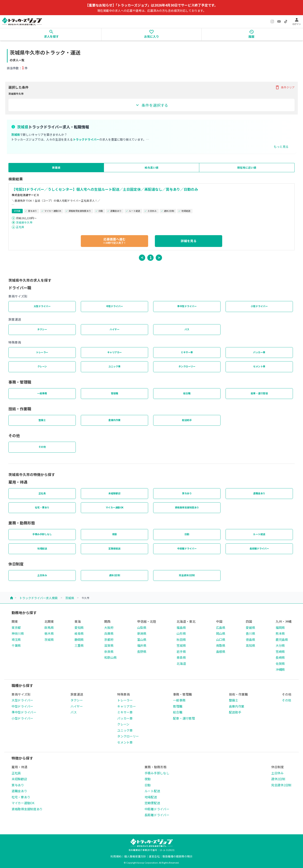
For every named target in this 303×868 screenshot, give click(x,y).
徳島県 (250, 639)
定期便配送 (114, 548)
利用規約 (116, 856)
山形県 (181, 633)
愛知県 (79, 627)
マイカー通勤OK (115, 507)
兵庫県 (109, 633)
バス (187, 329)
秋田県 (181, 639)
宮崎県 (280, 651)
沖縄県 (280, 669)
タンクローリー (187, 366)
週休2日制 (115, 575)
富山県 (142, 639)
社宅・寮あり (42, 507)
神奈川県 (18, 633)
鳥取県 (221, 645)
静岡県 (79, 639)
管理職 (115, 393)
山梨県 (142, 627)
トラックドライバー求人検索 (39, 598)
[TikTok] (286, 21)
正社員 (20, 227)
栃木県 (49, 633)
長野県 (142, 651)
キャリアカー (115, 352)
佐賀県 (280, 663)
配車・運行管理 (259, 393)
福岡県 (280, 627)
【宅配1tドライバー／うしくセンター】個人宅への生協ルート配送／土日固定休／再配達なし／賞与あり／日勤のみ (105, 189)
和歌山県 (110, 657)
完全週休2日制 (187, 575)
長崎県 (280, 657)
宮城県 (181, 645)
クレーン (42, 366)
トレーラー (42, 352)
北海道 (181, 663)
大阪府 (109, 627)
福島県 (181, 627)
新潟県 (142, 633)
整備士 (42, 420)
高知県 (250, 645)
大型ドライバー (42, 306)
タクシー (42, 329)
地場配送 (42, 548)
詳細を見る (189, 241)
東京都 (16, 627)
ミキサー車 (187, 352)
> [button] (159, 257)
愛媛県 (250, 627)
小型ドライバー (259, 306)
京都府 (109, 639)
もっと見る (281, 147)
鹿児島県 (282, 639)
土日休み (42, 575)
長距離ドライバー (259, 548)
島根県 (221, 651)
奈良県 (109, 651)
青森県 (181, 657)
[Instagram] (272, 21)
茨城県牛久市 (24, 222)
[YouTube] (279, 21)
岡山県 (221, 633)
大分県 (280, 645)
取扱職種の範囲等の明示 (177, 856)
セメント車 (259, 366)
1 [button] (151, 257)
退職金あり (259, 493)
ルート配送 (259, 534)
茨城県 (70, 598)
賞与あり (187, 493)
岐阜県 (79, 633)
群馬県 (49, 627)
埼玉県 (16, 639)
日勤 (187, 534)
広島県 (221, 627)
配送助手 (187, 420)
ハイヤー (114, 329)
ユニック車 (114, 366)
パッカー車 (259, 352)
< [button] (142, 257)
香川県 (250, 633)
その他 (42, 447)
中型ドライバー (115, 306)
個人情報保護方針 (135, 856)
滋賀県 (109, 645)
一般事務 (42, 393)
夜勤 (115, 534)
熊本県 (280, 633)
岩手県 (181, 651)
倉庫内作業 (114, 420)
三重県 (79, 645)
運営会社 (154, 856)
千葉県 (16, 645)
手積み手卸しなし (42, 534)
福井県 (142, 645)
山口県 (221, 639)
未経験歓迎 (114, 493)
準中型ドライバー (187, 306)
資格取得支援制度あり (187, 507)
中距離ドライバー (187, 548)
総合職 (187, 393)
